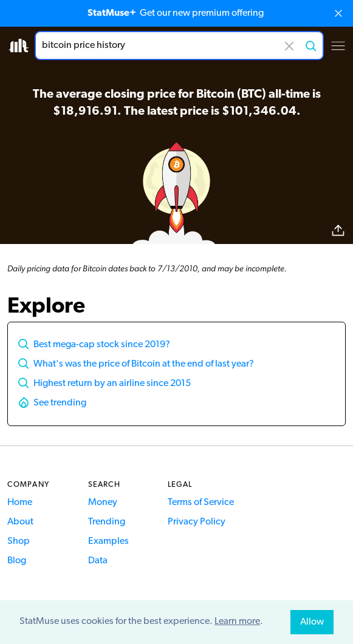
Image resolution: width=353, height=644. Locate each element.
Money (103, 503)
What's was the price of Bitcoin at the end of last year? (144, 364)
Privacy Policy (197, 522)
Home (20, 503)
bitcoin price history (179, 46)
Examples (108, 541)
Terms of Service (201, 503)
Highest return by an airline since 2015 (112, 384)
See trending (60, 403)
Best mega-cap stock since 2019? (102, 345)
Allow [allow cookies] (312, 622)
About (20, 522)
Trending (107, 522)
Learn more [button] (237, 622)
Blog (17, 561)
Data (98, 561)
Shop (19, 541)
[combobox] (179, 46)
